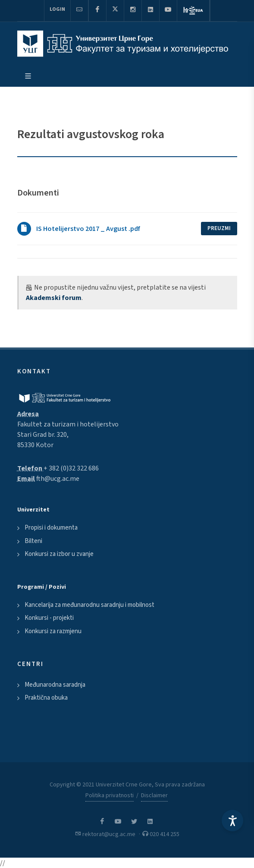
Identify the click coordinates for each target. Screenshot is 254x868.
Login (57, 9)
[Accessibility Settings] (232, 821)
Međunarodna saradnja (55, 685)
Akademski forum (54, 298)
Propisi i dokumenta (51, 528)
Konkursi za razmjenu (53, 631)
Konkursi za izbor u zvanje (59, 554)
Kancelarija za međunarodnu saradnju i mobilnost (89, 605)
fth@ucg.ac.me (58, 479)
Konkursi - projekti (49, 618)
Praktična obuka (46, 698)
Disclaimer (154, 795)
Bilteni (33, 541)
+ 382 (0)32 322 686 (71, 468)
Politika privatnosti (110, 795)
